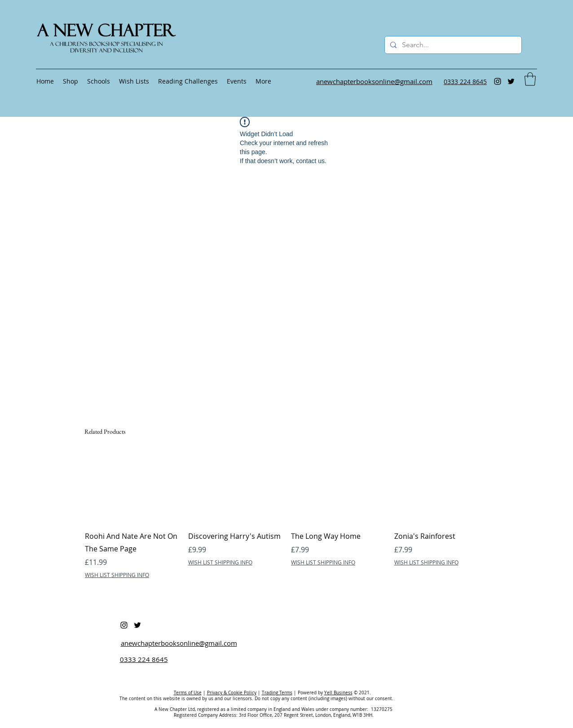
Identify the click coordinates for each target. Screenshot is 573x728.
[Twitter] (511, 81)
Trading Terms (277, 693)
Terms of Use (188, 693)
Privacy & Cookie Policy (232, 693)
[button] (530, 79)
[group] (286, 522)
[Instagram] (498, 81)
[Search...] (452, 45)
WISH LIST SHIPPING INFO (117, 575)
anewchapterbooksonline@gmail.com (179, 643)
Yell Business (338, 693)
